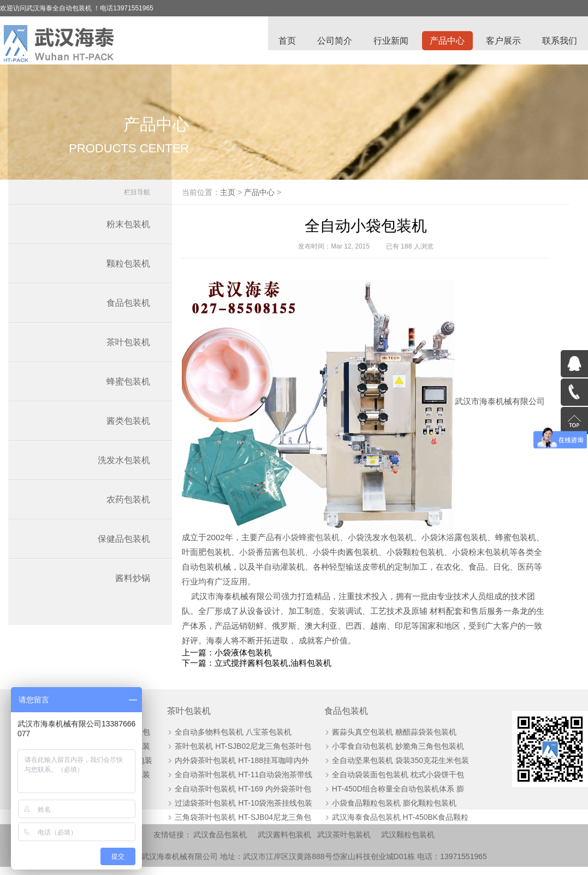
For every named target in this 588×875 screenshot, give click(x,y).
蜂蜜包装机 (128, 388)
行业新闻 (389, 41)
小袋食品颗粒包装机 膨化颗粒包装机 (387, 810)
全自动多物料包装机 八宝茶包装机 (230, 739)
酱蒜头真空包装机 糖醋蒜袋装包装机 (387, 739)
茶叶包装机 (128, 348)
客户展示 (503, 41)
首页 (284, 41)
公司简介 (332, 41)
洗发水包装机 (124, 466)
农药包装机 (128, 506)
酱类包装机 (128, 427)
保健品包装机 (124, 545)
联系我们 (560, 41)
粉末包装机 (128, 230)
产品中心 (446, 41)
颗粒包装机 (128, 270)
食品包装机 (128, 309)
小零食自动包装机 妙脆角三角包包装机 (390, 753)
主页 (245, 198)
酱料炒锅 (133, 584)
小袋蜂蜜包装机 (344, 543)
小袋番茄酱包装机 (322, 558)
